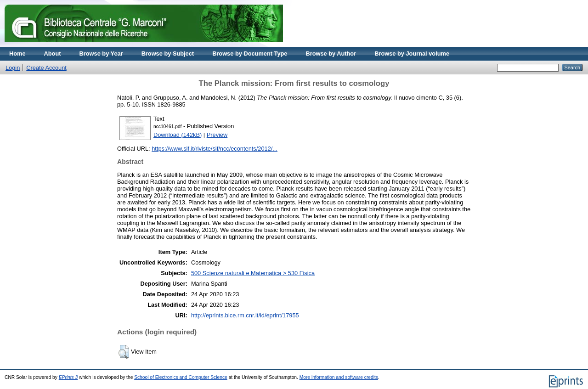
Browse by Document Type (250, 54)
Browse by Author (331, 54)
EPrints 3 (68, 377)
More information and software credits (339, 377)
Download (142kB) (178, 135)
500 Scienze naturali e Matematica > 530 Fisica (253, 273)
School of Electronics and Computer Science (181, 377)
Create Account (46, 68)
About (53, 54)
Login (13, 68)
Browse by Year (101, 54)
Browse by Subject (168, 54)
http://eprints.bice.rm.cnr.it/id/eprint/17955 (245, 315)
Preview (217, 135)
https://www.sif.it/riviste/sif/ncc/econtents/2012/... (215, 149)
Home (17, 54)
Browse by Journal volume (412, 54)
